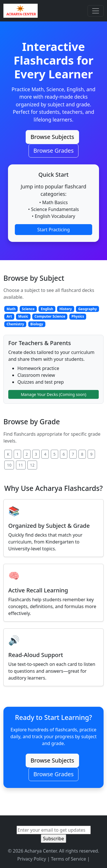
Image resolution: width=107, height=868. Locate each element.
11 (21, 465)
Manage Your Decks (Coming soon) (53, 394)
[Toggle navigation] (96, 11)
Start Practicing (53, 230)
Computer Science (50, 316)
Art (9, 316)
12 (32, 465)
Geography (88, 309)
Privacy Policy (32, 859)
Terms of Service (69, 859)
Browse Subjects (52, 137)
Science (28, 309)
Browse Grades (53, 151)
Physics (78, 316)
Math (11, 309)
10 (9, 465)
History (66, 309)
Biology (37, 324)
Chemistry (15, 324)
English (47, 309)
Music (23, 316)
